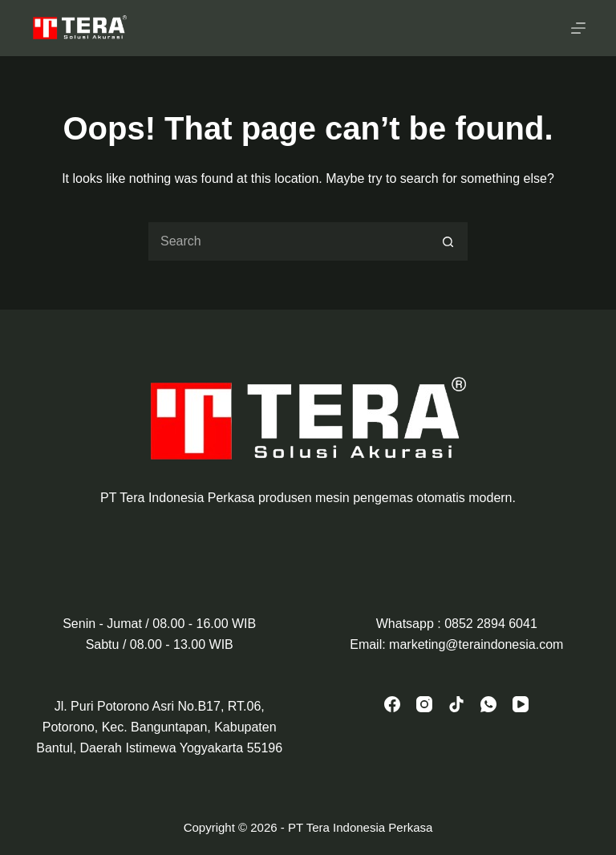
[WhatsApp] (488, 704)
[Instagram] (424, 704)
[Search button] (448, 241)
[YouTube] (521, 704)
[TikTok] (456, 704)
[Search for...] (288, 241)
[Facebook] (392, 704)
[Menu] (578, 28)
